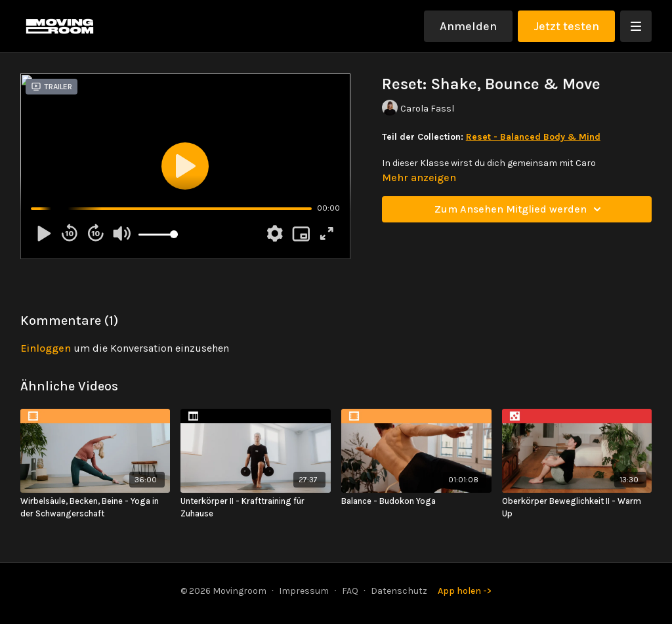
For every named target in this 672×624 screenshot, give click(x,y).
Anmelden (468, 26)
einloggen (46, 348)
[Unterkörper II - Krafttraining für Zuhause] (256, 508)
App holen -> (465, 591)
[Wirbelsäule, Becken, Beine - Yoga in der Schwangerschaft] (95, 508)
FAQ (350, 591)
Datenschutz (399, 591)
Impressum (304, 591)
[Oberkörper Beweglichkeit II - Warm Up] (577, 508)
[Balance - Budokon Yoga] (416, 501)
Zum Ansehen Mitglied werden (520, 209)
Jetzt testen (566, 26)
